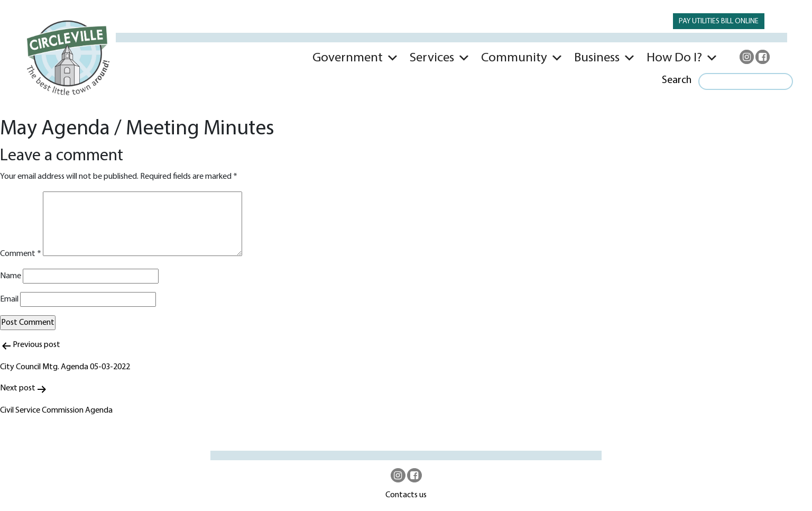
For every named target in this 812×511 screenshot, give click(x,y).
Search (677, 80)
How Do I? (674, 58)
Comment (21, 254)
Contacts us (406, 495)
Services (432, 58)
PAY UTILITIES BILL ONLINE (719, 21)
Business (597, 58)
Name (11, 276)
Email (9, 299)
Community (514, 58)
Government (348, 58)
